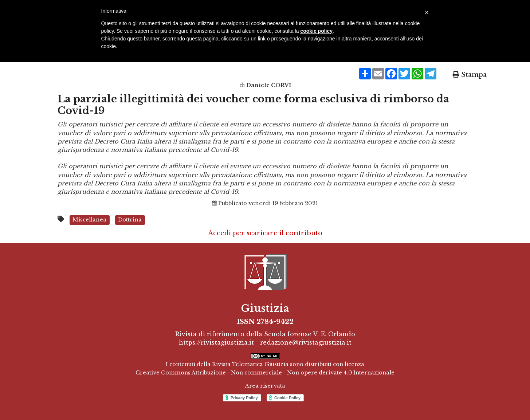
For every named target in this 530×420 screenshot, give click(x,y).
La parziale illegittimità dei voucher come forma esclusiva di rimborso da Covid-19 (253, 105)
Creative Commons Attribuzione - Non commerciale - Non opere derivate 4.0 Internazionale (265, 373)
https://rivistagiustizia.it (216, 342)
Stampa (470, 75)
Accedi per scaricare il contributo (265, 233)
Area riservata (265, 386)
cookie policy (316, 31)
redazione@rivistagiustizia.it (306, 342)
